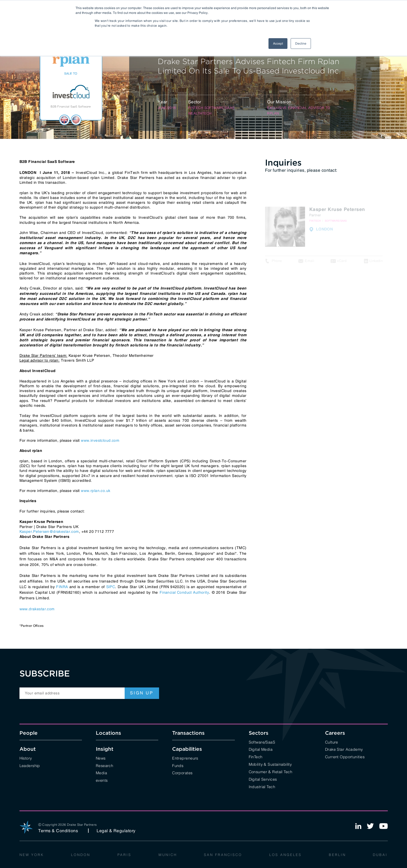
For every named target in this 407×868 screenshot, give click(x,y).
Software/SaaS (262, 742)
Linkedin (376, 263)
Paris (124, 854)
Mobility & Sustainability (270, 764)
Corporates (182, 773)
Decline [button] (301, 44)
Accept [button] (278, 44)
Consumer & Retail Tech (271, 771)
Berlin (337, 854)
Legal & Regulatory (116, 831)
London (81, 854)
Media (101, 773)
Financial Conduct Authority (184, 592)
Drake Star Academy (344, 749)
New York (32, 854)
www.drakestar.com (37, 609)
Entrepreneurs (185, 758)
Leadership (30, 765)
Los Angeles (285, 854)
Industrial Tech (262, 786)
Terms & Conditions (58, 831)
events (102, 780)
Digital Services (263, 779)
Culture (332, 742)
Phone (277, 263)
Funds (178, 765)
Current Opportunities (345, 756)
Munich (168, 854)
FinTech (256, 756)
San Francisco (223, 854)
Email (309, 263)
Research (104, 765)
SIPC (111, 587)
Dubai (380, 854)
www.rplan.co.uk (96, 491)
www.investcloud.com (100, 440)
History (26, 758)
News (101, 758)
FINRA (62, 587)
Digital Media (261, 749)
